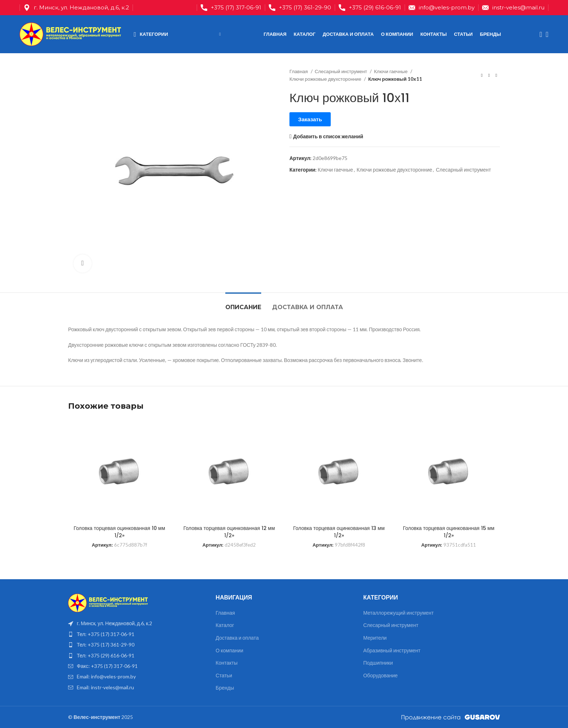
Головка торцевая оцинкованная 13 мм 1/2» (339, 532)
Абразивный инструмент (392, 650)
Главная (299, 71)
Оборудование (381, 675)
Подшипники (378, 663)
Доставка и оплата (237, 638)
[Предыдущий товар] (482, 75)
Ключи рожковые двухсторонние (326, 79)
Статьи (224, 675)
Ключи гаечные (391, 71)
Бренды (225, 688)
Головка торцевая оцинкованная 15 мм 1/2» (449, 532)
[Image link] (108, 602)
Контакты (226, 663)
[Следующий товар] (496, 75)
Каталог (225, 625)
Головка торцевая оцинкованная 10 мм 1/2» (119, 532)
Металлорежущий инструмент (399, 613)
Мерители (375, 638)
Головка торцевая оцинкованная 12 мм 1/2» (229, 532)
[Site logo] (70, 33)
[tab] (243, 304)
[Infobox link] (231, 8)
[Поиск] (538, 34)
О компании (229, 650)
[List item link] (136, 634)
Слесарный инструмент (342, 71)
